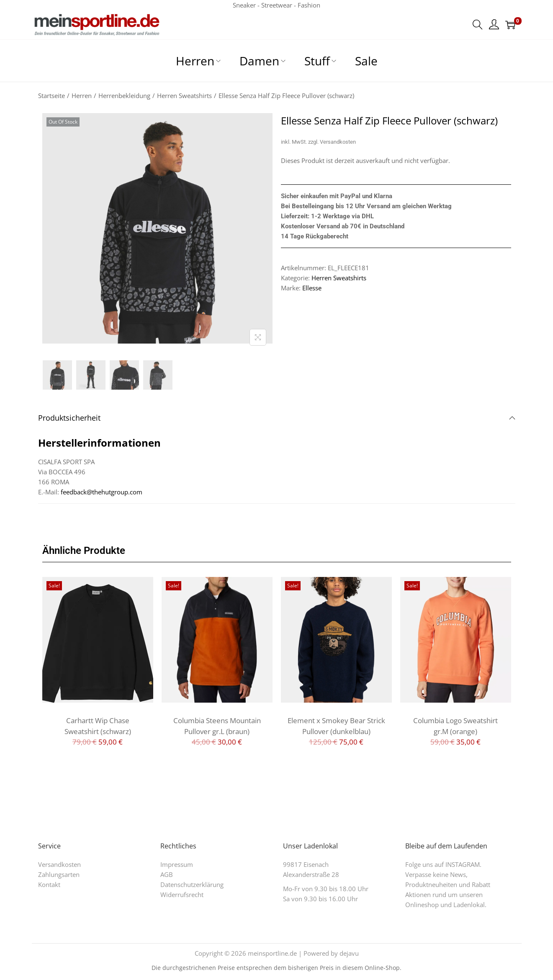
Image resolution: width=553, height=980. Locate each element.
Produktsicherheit (277, 418)
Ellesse (312, 288)
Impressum (177, 864)
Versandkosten (338, 142)
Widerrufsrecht (182, 895)
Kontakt (49, 884)
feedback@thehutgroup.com (102, 492)
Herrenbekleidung (124, 96)
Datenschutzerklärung (192, 884)
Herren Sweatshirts (184, 96)
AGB (167, 874)
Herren (82, 96)
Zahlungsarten (59, 874)
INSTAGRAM (463, 864)
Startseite (51, 96)
